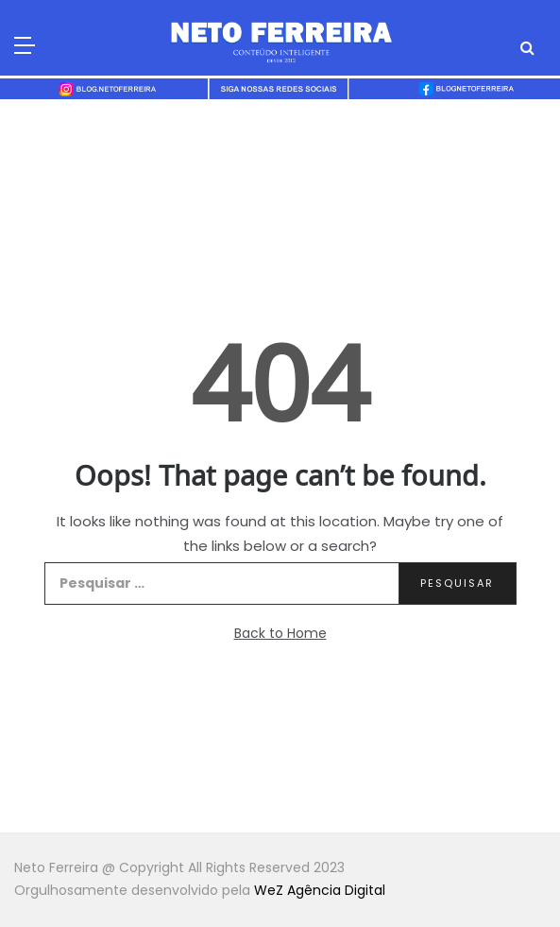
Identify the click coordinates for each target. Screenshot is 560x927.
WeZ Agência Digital (320, 890)
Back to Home (280, 633)
